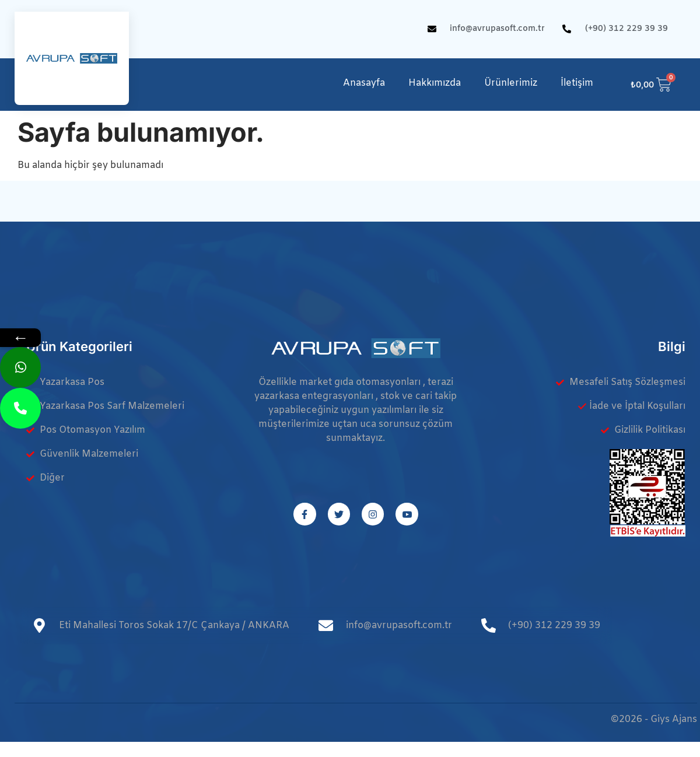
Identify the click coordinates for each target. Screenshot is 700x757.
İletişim (577, 83)
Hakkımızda (435, 83)
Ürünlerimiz (511, 83)
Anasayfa (364, 83)
